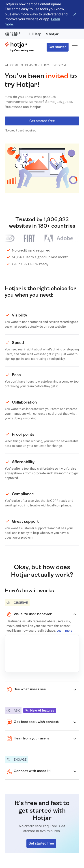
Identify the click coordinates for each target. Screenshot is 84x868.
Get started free (42, 121)
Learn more (64, 631)
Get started (58, 47)
